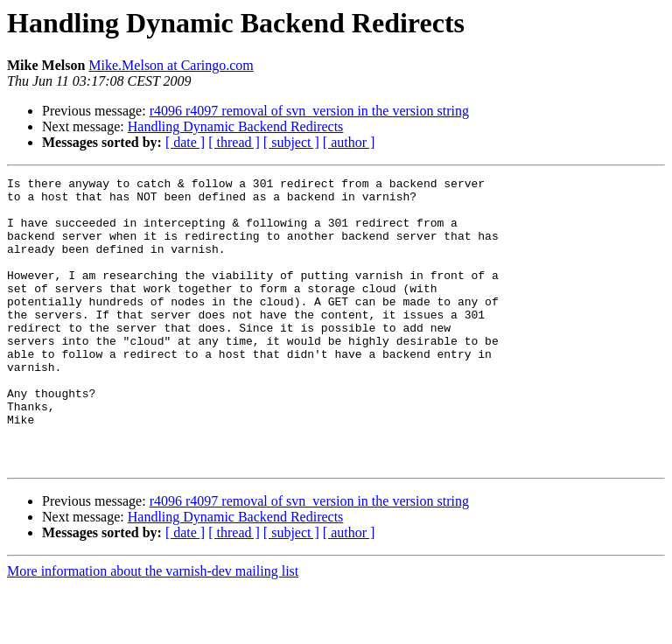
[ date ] (185, 142)
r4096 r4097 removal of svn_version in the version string (309, 111)
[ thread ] (234, 142)
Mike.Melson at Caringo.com (171, 65)
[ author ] (349, 142)
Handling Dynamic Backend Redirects (236, 126)
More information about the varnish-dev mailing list (153, 629)
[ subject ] (291, 142)
